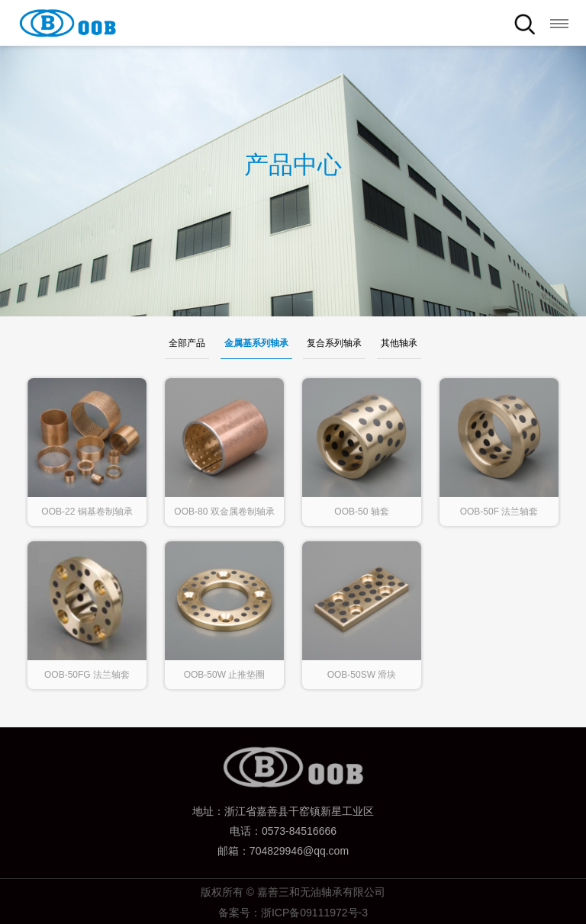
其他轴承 (399, 343)
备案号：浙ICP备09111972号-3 (293, 913)
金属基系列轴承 (256, 343)
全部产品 (187, 343)
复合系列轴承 (334, 343)
